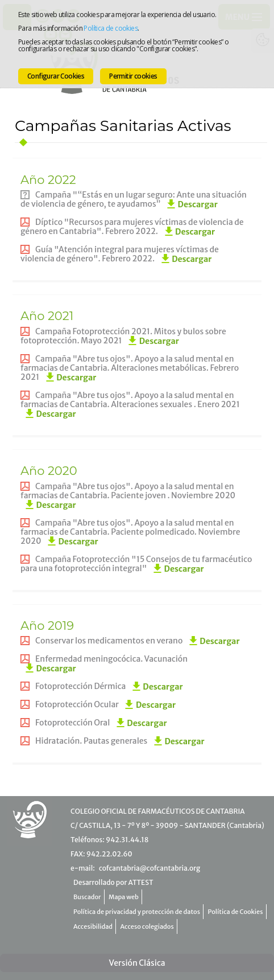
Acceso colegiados (147, 926)
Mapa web (124, 897)
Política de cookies (111, 28)
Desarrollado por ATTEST (113, 882)
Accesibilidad (93, 926)
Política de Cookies (236, 912)
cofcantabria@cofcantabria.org (150, 868)
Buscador (87, 897)
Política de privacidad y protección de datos (137, 912)
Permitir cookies (133, 76)
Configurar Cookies (56, 76)
